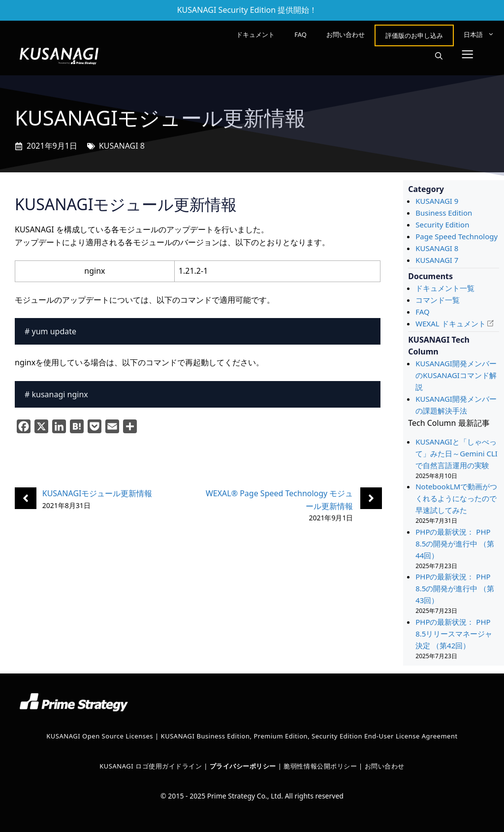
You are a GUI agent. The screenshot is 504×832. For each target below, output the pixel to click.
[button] (439, 56)
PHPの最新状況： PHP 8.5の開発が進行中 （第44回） (455, 544)
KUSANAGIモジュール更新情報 (97, 493)
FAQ (300, 34)
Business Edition (444, 213)
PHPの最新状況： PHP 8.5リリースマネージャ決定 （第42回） (454, 634)
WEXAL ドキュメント (450, 323)
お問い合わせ (346, 34)
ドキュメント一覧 (445, 288)
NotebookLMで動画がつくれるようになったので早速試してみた (456, 498)
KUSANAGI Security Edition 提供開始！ (247, 10)
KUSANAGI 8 (122, 146)
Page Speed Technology (457, 236)
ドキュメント (255, 34)
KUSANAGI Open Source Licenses (100, 736)
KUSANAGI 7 (437, 260)
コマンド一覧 (438, 300)
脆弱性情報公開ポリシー (320, 766)
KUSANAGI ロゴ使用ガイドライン (151, 766)
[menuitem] (479, 34)
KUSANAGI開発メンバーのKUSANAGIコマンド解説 (456, 375)
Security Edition (442, 224)
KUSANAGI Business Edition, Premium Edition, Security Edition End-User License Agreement (309, 736)
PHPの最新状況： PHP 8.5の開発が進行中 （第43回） (455, 588)
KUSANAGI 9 (437, 201)
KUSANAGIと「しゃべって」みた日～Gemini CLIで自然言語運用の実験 (457, 453)
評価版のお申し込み (414, 35)
